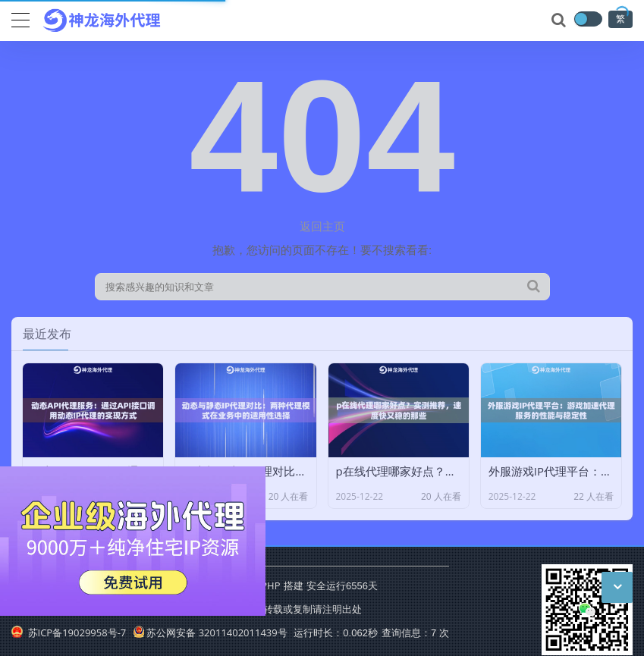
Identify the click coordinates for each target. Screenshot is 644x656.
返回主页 (322, 226)
